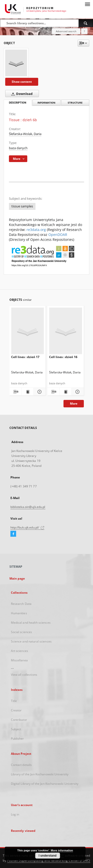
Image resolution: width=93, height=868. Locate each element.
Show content (22, 82)
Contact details (21, 765)
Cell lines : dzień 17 (25, 357)
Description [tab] (18, 103)
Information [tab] (46, 103)
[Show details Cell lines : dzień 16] (77, 392)
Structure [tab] (75, 103)
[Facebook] (13, 534)
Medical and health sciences (31, 623)
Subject (16, 729)
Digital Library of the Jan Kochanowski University (45, 784)
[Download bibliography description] (15, 392)
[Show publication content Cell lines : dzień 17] (28, 392)
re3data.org (36, 230)
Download (21, 94)
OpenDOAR (58, 235)
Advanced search (66, 31)
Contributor (19, 720)
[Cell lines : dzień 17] (28, 332)
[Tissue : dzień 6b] (16, 63)
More (74, 404)
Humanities (19, 613)
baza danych (18, 148)
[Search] (86, 23)
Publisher (17, 739)
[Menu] (87, 4)
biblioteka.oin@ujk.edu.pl (28, 507)
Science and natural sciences (31, 641)
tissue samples (22, 206)
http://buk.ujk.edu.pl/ (28, 527)
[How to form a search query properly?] (84, 31)
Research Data (21, 604)
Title (14, 701)
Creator (16, 710)
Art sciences (19, 651)
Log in (15, 814)
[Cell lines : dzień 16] (66, 332)
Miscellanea (19, 660)
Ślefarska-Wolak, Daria (25, 134)
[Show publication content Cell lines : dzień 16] (65, 392)
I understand (48, 856)
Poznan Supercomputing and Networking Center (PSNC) (49, 860)
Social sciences (22, 632)
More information (62, 850)
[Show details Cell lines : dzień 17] (39, 392)
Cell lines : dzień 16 (63, 357)
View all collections (24, 675)
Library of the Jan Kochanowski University (40, 774)
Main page (17, 578)
